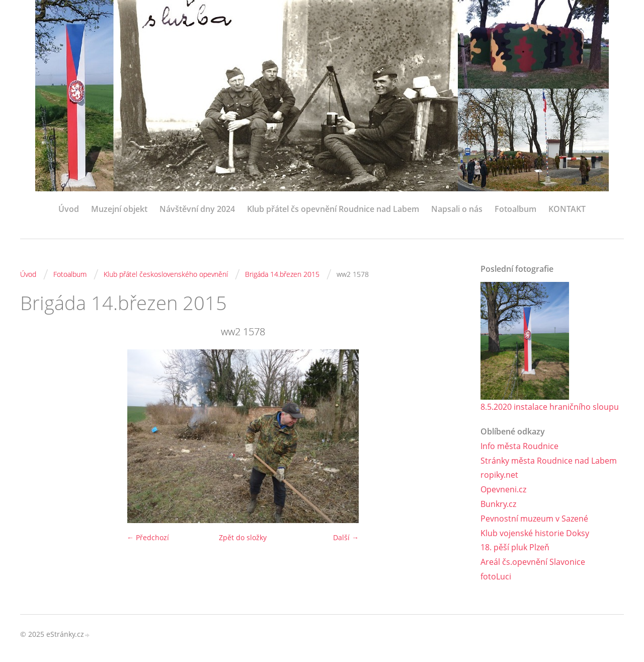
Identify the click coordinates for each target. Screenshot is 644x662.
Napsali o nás (457, 209)
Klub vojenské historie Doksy (535, 533)
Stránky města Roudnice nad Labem (549, 461)
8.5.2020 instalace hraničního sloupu (550, 407)
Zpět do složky (243, 537)
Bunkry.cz (498, 504)
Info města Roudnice (519, 446)
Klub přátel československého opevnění (166, 274)
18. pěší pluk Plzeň (515, 547)
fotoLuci (496, 576)
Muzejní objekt (119, 209)
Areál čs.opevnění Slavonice (533, 562)
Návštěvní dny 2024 (197, 209)
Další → (346, 537)
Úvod (69, 209)
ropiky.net (499, 475)
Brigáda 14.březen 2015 (282, 274)
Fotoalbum (515, 209)
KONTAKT (567, 209)
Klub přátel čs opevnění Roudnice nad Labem (333, 209)
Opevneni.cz (503, 489)
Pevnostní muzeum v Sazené (534, 519)
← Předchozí (148, 537)
